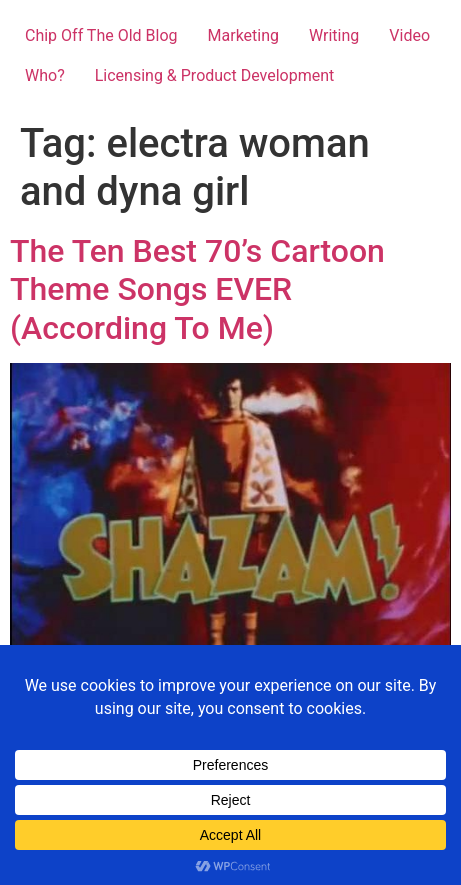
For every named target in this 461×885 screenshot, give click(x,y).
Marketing (243, 35)
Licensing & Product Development (215, 75)
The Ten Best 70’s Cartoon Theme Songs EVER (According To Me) (197, 289)
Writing (334, 35)
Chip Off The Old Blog (101, 35)
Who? (45, 75)
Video (409, 35)
